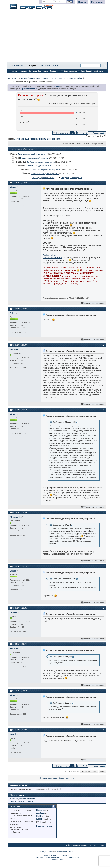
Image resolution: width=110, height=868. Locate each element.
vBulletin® (57, 855)
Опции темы (68, 144)
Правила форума (44, 826)
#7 (103, 608)
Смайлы (40, 813)
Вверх (102, 771)
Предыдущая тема (48, 778)
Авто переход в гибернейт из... (32, 154)
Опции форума (70, 71)
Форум (33, 66)
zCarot (61, 860)
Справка (33, 71)
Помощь (82, 2)
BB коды (40, 810)
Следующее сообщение (72, 178)
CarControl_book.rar (52, 258)
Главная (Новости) (90, 845)
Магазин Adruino (50, 66)
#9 (103, 690)
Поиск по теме (82, 144)
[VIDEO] (40, 819)
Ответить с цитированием (93, 303)
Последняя (99, 133)
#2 (103, 308)
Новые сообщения (19, 71)
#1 (103, 182)
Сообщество (55, 71)
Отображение (97, 144)
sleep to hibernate (27, 799)
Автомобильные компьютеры (34, 78)
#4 (103, 409)
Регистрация (97, 2)
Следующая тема (66, 778)
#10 (103, 729)
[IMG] (39, 816)
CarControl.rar (49, 255)
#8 (103, 644)
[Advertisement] (57, 37)
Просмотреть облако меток (22, 801)
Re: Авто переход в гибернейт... (34, 158)
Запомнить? (48, 6)
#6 (103, 566)
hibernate (14, 799)
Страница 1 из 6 (63, 133)
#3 (103, 345)
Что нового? (18, 66)
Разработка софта (74, 78)
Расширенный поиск (95, 71)
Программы (57, 78)
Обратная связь (73, 845)
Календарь (43, 71)
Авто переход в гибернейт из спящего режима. (37, 139)
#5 (103, 512)
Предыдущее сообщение (43, 178)
